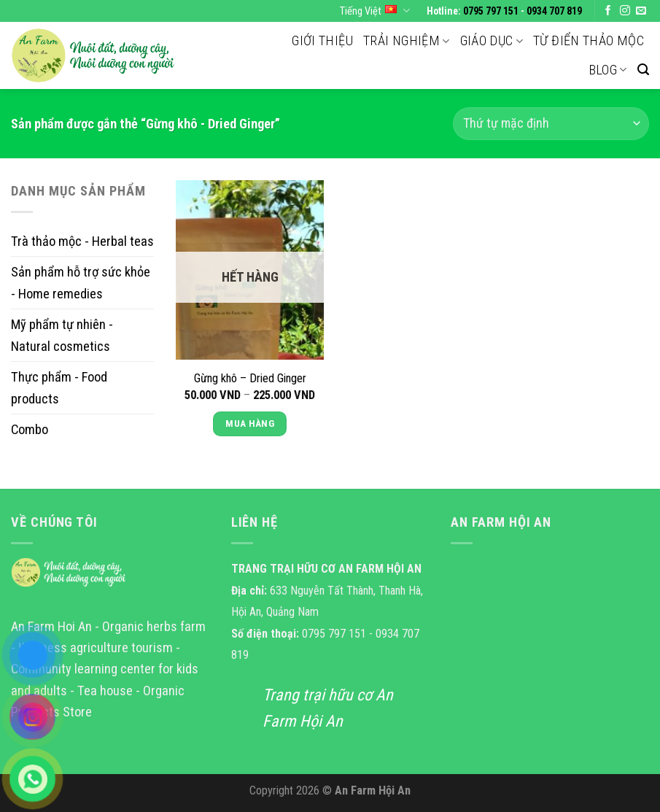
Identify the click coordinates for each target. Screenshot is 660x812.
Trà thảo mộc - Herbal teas (82, 241)
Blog (608, 70)
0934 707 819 (554, 11)
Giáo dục (492, 40)
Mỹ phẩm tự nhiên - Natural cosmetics (62, 335)
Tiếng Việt (375, 11)
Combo (30, 429)
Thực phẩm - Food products (59, 387)
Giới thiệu (322, 40)
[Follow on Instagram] (625, 11)
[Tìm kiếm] (643, 70)
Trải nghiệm (407, 40)
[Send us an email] (641, 11)
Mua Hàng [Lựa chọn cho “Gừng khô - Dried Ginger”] (250, 424)
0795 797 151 (491, 11)
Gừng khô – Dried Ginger (250, 378)
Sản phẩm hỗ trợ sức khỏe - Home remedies (81, 282)
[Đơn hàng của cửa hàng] (551, 124)
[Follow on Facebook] (608, 11)
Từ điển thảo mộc (589, 40)
